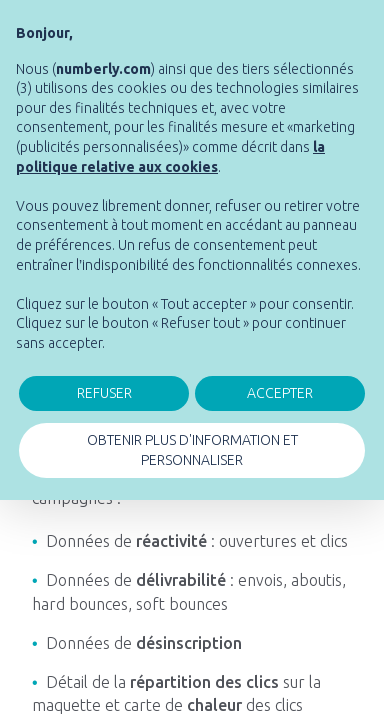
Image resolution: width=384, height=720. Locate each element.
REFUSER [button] (104, 393)
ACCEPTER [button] (280, 393)
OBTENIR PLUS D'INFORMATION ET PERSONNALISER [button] (192, 450)
